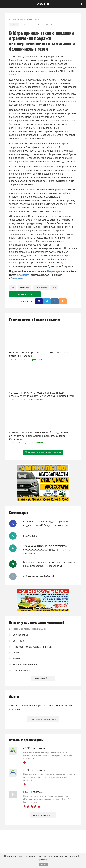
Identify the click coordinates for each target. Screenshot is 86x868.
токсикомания (41, 287)
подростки (25, 287)
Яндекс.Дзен (54, 271)
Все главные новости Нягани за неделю (43, 452)
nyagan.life (43, 4)
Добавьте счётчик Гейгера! (39, 576)
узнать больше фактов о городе (43, 719)
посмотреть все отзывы (43, 815)
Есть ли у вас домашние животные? (37, 623)
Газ (13, 287)
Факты (14, 697)
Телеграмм (17, 278)
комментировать (25, 294)
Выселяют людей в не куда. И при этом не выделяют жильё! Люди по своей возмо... (47, 523)
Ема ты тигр (30, 536)
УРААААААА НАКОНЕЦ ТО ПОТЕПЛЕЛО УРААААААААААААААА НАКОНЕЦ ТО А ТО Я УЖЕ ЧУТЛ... (48, 550)
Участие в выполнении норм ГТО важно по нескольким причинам (40, 707)
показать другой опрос (43, 678)
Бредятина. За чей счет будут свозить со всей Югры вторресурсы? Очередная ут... (49, 564)
